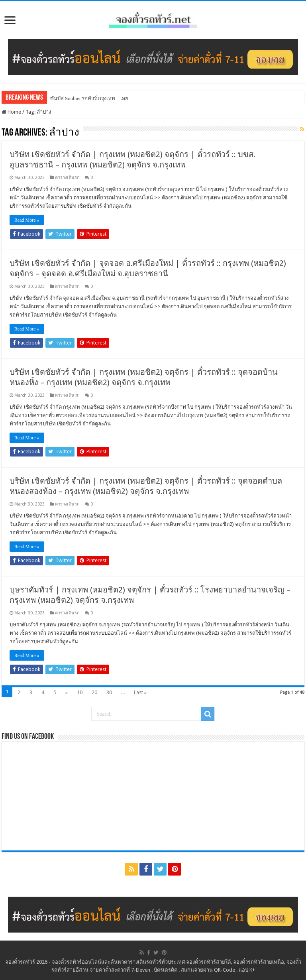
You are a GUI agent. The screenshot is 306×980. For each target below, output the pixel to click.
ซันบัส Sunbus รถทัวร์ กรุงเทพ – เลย (89, 98)
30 (109, 692)
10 (80, 692)
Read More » (27, 220)
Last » (140, 692)
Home (11, 112)
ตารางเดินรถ (67, 178)
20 (94, 692)
